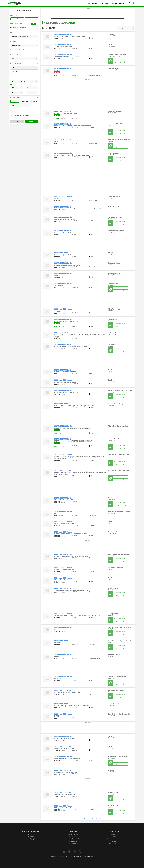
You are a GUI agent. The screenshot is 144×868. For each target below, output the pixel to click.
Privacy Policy (62, 860)
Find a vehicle (31, 834)
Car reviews (31, 836)
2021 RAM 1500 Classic (63, 34)
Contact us (114, 834)
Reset (17, 121)
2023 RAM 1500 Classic (63, 197)
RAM (24, 68)
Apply (32, 121)
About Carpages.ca (114, 843)
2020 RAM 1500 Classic (63, 380)
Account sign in (73, 843)
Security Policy (71, 860)
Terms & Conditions (80, 860)
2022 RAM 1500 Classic (63, 111)
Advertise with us (73, 834)
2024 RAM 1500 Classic (63, 578)
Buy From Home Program (114, 839)
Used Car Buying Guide (31, 839)
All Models (24, 71)
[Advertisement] (88, 14)
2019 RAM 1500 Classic (63, 68)
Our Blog (114, 836)
